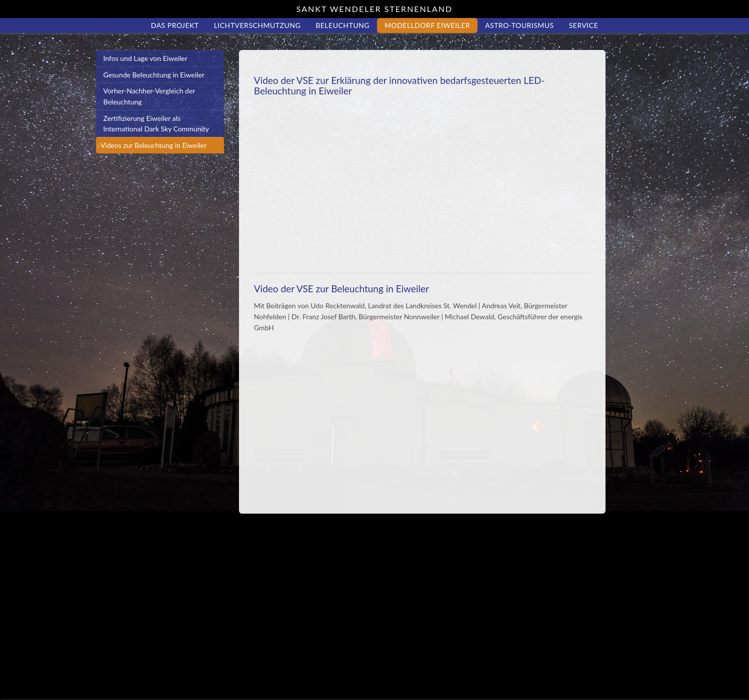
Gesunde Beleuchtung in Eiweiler (154, 75)
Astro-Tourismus (519, 25)
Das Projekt (175, 25)
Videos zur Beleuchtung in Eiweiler (154, 145)
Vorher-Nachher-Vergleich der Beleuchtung (149, 96)
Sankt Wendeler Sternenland (374, 9)
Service (584, 25)
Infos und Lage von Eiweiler (145, 58)
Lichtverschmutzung (257, 25)
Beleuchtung (342, 25)
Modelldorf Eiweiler (427, 25)
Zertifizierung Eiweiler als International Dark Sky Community (156, 124)
